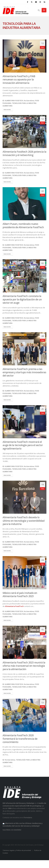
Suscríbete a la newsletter (12, 830)
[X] (32, 2)
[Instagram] (40, 2)
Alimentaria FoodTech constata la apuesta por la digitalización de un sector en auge (22, 299)
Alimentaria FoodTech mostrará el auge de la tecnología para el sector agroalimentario (23, 445)
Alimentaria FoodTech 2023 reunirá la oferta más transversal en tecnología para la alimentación (24, 666)
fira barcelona (29, 101)
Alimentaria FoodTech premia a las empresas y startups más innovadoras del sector (24, 372)
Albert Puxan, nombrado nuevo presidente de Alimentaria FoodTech (23, 225)
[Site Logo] (16, 10)
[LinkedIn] (44, 2)
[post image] (24, 56)
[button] (39, 10)
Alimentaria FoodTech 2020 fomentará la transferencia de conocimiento (20, 739)
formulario (28, 817)
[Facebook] (27, 2)
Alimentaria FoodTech (14, 606)
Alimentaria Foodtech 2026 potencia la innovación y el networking (24, 153)
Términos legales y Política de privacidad (17, 850)
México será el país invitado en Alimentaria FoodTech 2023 (20, 595)
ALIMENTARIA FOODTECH (14, 101)
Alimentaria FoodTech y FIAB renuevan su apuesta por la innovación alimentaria (19, 80)
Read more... (8, 110)
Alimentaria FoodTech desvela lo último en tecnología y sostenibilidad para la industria (24, 521)
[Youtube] (36, 2)
